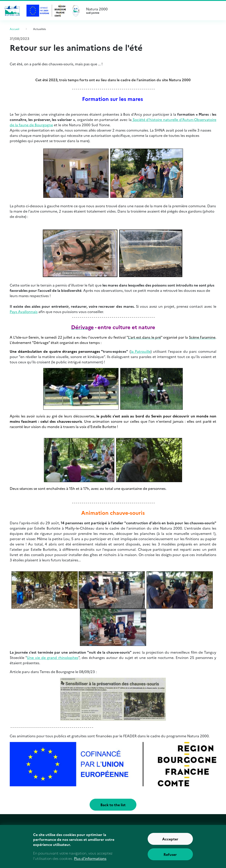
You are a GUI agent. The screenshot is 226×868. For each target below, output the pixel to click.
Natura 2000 (153, 11)
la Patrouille (141, 351)
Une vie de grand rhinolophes (53, 657)
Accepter (170, 842)
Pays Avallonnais (24, 311)
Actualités (40, 29)
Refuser (170, 858)
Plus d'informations (90, 862)
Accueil (14, 29)
